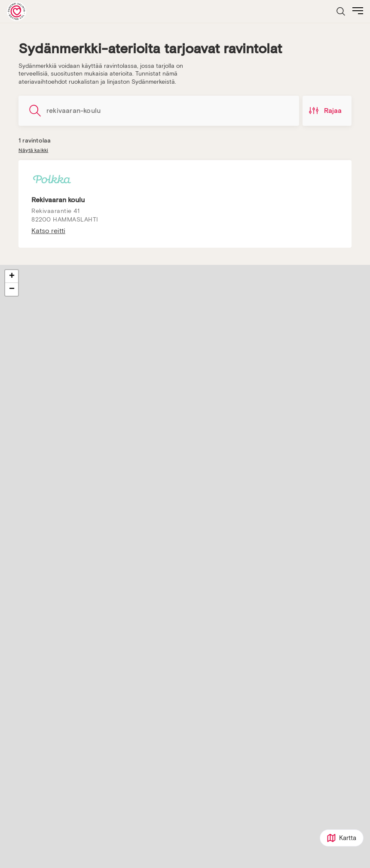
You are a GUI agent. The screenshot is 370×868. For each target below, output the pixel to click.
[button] (12, 276)
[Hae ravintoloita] (159, 111)
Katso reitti (48, 231)
